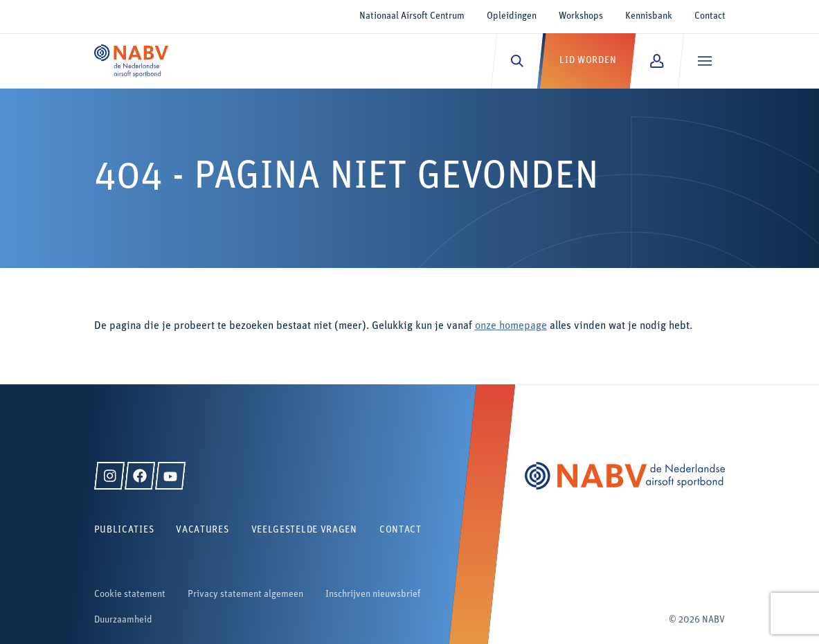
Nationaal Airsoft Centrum (412, 16)
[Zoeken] (517, 61)
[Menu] (704, 61)
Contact (710, 16)
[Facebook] (140, 476)
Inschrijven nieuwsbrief (373, 594)
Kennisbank (649, 16)
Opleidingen (512, 16)
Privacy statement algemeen (245, 594)
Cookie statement (130, 594)
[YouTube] (170, 476)
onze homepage (511, 326)
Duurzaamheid (123, 620)
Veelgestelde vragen (304, 530)
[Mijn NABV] (657, 61)
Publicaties (124, 530)
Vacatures (202, 530)
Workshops (581, 16)
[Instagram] (109, 476)
